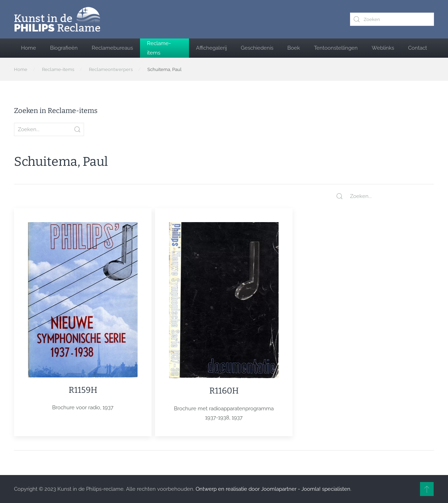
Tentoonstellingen (336, 48)
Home (29, 48)
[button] (427, 489)
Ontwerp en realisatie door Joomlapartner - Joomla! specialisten (273, 489)
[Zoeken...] (385, 196)
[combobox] (392, 19)
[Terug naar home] (57, 19)
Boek (294, 48)
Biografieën (64, 48)
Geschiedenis (257, 48)
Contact (418, 48)
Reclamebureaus (112, 48)
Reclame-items (159, 48)
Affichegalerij (211, 48)
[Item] (83, 317)
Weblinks (383, 48)
